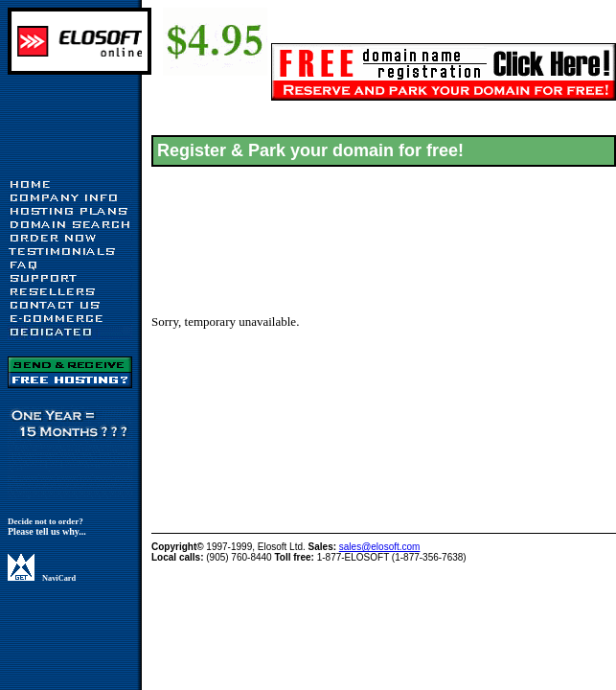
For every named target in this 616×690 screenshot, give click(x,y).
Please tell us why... (47, 531)
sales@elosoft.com (380, 547)
